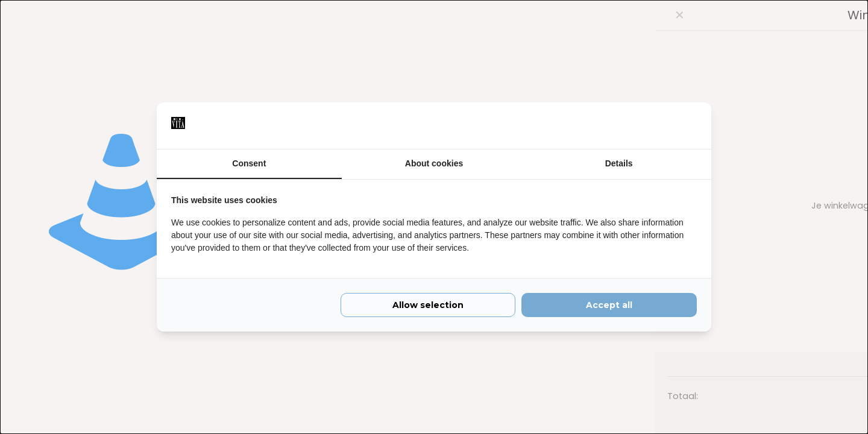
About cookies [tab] (434, 163)
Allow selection (428, 306)
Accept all (609, 306)
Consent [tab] (249, 163)
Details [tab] (619, 163)
